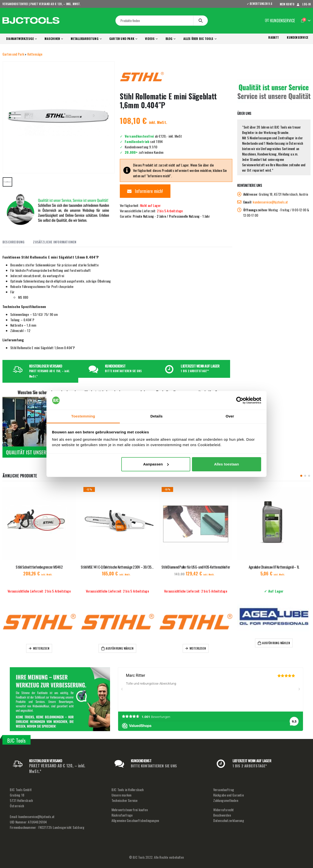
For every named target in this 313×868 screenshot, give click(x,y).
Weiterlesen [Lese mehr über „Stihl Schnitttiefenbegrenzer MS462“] (47, 648)
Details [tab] (156, 416)
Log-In (303, 4)
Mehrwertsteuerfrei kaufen (130, 810)
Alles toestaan (227, 464)
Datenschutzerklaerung (229, 820)
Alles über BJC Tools (198, 39)
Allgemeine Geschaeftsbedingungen (135, 820)
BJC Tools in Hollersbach (128, 790)
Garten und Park (122, 39)
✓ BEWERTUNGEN (261, 4)
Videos (150, 39)
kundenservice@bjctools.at (270, 202)
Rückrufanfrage (122, 815)
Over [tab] (230, 416)
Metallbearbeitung (84, 39)
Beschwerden (222, 815)
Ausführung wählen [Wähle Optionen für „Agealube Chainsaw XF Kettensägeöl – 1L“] (282, 643)
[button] (301, 476)
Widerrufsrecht (224, 810)
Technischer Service (125, 800)
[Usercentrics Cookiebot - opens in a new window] (240, 400)
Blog (169, 39)
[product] (45, 524)
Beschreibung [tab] (13, 242)
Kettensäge (35, 54)
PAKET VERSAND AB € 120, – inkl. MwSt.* (57, 768)
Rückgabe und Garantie (229, 795)
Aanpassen (156, 464)
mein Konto (287, 4)
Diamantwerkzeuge (20, 39)
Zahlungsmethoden (226, 800)
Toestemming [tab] (83, 416)
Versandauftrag (224, 790)
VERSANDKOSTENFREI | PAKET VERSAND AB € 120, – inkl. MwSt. (42, 4)
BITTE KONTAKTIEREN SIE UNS (123, 371)
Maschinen (52, 39)
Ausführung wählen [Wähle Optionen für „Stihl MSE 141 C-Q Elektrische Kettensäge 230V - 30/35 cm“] (125, 648)
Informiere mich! (145, 191)
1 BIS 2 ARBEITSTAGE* (250, 766)
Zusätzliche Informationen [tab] (55, 242)
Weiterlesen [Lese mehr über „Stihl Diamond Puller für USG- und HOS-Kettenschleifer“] (204, 648)
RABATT (274, 37)
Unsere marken (122, 795)
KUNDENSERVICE (297, 37)
